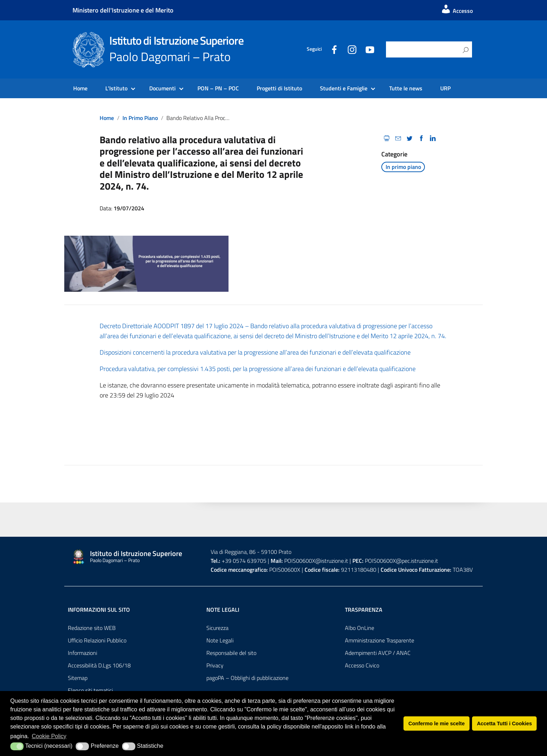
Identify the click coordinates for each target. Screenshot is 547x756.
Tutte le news (406, 88)
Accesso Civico (362, 665)
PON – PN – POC (218, 88)
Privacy (215, 665)
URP (445, 88)
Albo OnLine (360, 628)
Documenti (162, 88)
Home (80, 88)
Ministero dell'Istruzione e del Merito (123, 10)
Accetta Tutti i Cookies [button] (505, 724)
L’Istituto (116, 88)
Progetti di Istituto (279, 88)
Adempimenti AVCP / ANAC (378, 653)
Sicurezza (217, 628)
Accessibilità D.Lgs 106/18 (99, 665)
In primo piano (140, 118)
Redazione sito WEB (92, 628)
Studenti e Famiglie (344, 88)
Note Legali (220, 640)
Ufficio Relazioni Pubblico (97, 640)
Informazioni (82, 653)
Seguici (314, 49)
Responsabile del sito (231, 653)
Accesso (457, 11)
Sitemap (78, 678)
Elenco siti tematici (90, 690)
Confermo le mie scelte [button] (437, 724)
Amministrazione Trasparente (380, 640)
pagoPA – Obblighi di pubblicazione (247, 678)
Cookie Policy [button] (49, 736)
